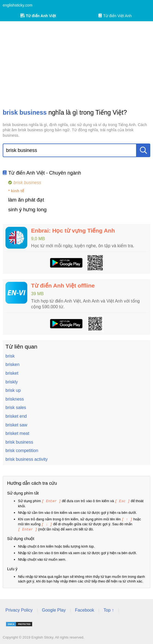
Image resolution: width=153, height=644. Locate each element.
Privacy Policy (19, 609)
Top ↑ (109, 609)
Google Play (54, 609)
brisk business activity (27, 459)
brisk (10, 356)
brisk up (13, 390)
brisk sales (16, 408)
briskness (15, 399)
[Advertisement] (76, 65)
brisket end (16, 416)
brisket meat (17, 433)
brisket (12, 373)
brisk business (19, 442)
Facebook (85, 609)
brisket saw (16, 425)
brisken (13, 364)
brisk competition (22, 451)
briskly (12, 382)
